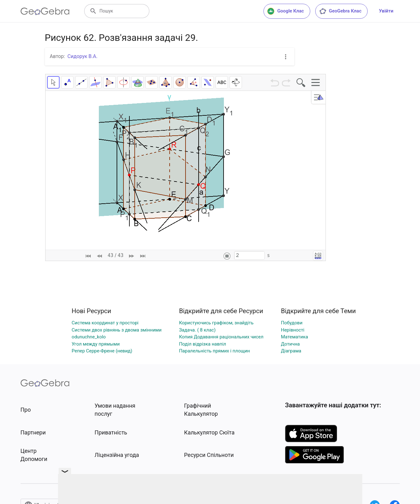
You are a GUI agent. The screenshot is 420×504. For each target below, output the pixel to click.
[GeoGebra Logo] (45, 11)
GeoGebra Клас (340, 11)
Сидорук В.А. (82, 56)
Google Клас (286, 11)
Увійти (386, 11)
